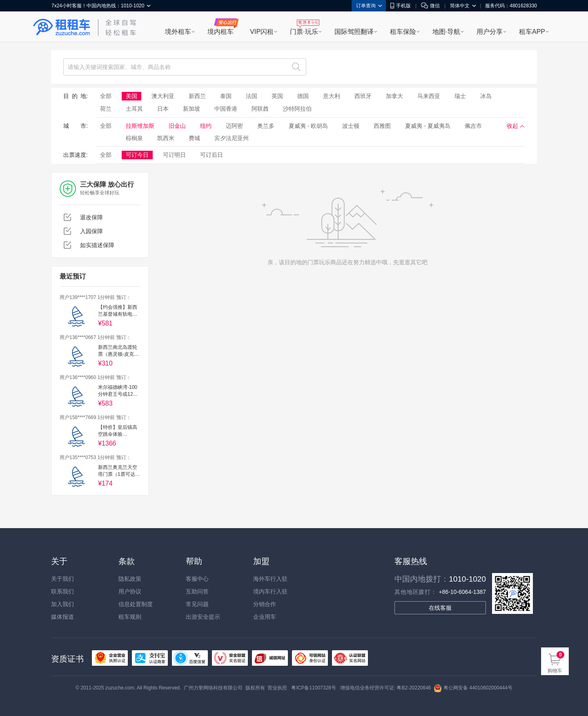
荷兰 (106, 109)
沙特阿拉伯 (297, 109)
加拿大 (394, 96)
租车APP (532, 32)
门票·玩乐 (304, 32)
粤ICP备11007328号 (313, 688)
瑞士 (460, 96)
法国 (252, 96)
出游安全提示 (203, 617)
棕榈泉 (134, 138)
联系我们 (62, 591)
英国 (277, 96)
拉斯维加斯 (140, 126)
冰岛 (486, 96)
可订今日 (137, 155)
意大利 (332, 96)
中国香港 (226, 109)
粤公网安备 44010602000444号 (473, 688)
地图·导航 (446, 32)
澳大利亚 (163, 96)
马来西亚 (429, 96)
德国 (303, 96)
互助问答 (197, 591)
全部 (106, 96)
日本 (163, 109)
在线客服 (440, 608)
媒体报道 (62, 617)
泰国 (226, 96)
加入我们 (62, 604)
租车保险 (403, 32)
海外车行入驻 (270, 579)
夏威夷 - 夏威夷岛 (428, 126)
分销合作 (265, 604)
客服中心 (197, 579)
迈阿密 (234, 126)
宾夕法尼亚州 (232, 138)
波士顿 (351, 126)
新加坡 (192, 109)
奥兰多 (266, 126)
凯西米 (166, 138)
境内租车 (220, 32)
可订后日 (212, 155)
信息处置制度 (136, 604)
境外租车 (178, 32)
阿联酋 (260, 109)
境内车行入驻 (270, 591)
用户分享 (490, 32)
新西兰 (197, 96)
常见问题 (197, 604)
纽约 (206, 126)
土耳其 (134, 109)
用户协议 (130, 591)
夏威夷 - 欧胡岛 (308, 126)
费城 (194, 138)
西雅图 (382, 126)
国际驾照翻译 (354, 32)
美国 (131, 96)
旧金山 (177, 126)
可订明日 (174, 155)
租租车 (62, 27)
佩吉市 (473, 126)
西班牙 (363, 96)
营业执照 (277, 688)
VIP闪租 (262, 32)
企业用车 (265, 617)
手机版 (401, 6)
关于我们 (62, 579)
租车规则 (130, 617)
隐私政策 (130, 579)
